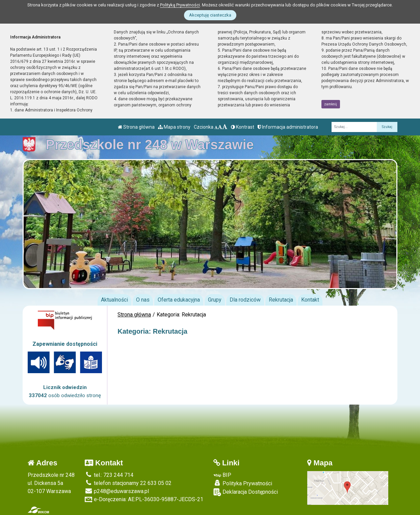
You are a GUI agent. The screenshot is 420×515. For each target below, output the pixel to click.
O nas (143, 300)
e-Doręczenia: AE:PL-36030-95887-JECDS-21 (144, 499)
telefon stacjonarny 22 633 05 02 (128, 483)
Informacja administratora (288, 127)
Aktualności (114, 300)
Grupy (215, 300)
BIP (222, 475)
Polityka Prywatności (243, 483)
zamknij (331, 104)
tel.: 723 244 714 (109, 475)
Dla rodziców (245, 300)
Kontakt (310, 300)
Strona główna (136, 127)
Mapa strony (174, 127)
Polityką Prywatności (180, 5)
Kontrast (243, 127)
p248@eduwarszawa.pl (117, 491)
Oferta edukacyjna (179, 300)
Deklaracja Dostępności (246, 492)
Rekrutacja (281, 300)
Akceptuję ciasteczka (210, 15)
